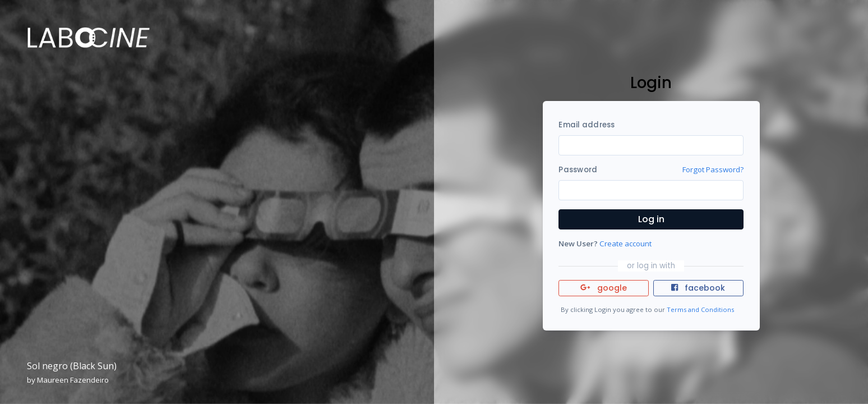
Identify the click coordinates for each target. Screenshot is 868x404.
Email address (587, 125)
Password (578, 170)
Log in (651, 219)
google (604, 288)
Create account (625, 244)
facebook (698, 288)
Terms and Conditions (700, 309)
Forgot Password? (713, 169)
